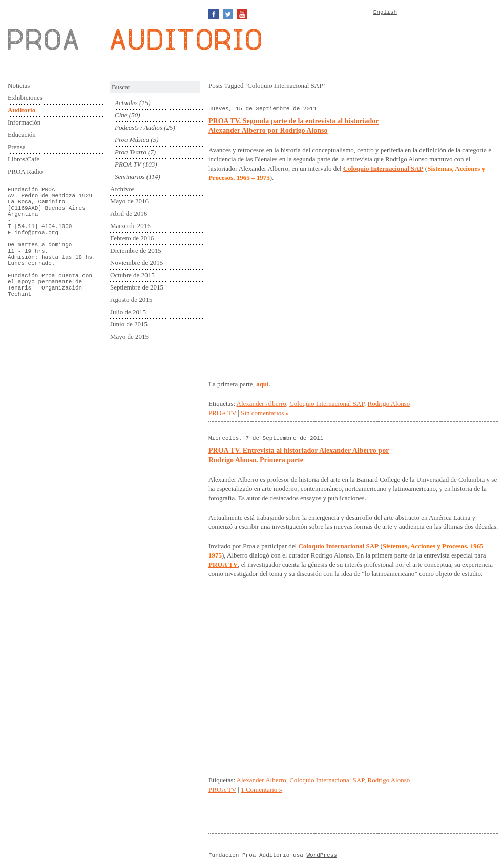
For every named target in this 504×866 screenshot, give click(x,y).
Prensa (17, 147)
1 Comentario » (261, 789)
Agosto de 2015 (131, 300)
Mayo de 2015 (129, 336)
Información (24, 122)
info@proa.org (36, 233)
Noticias (19, 85)
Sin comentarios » (265, 413)
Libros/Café (24, 159)
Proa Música (132, 140)
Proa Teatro (131, 152)
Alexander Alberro (261, 404)
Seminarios (130, 177)
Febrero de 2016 (132, 238)
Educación (22, 135)
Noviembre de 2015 (136, 263)
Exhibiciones (25, 98)
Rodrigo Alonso (389, 404)
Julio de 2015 (128, 312)
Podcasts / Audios (139, 127)
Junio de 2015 (129, 324)
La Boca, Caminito (36, 202)
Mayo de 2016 (129, 201)
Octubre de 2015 (132, 275)
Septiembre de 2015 (137, 287)
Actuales (126, 103)
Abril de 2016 (129, 213)
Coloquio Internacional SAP (327, 404)
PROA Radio (25, 171)
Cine (121, 115)
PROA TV (128, 164)
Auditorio (22, 110)
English (385, 12)
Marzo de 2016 (130, 226)
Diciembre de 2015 (136, 250)
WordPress (321, 855)
